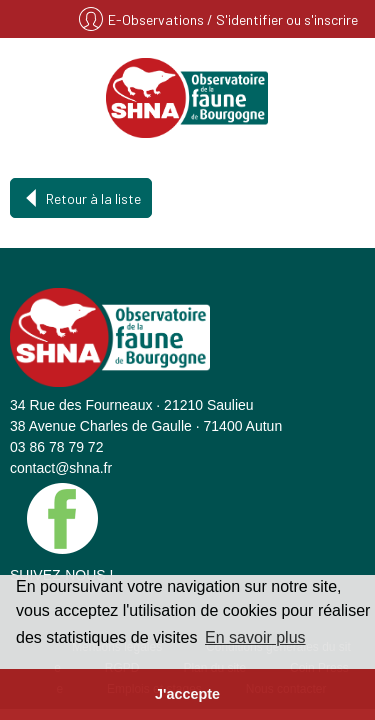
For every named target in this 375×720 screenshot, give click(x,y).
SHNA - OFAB (187, 98)
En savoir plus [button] (255, 637)
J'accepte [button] (187, 694)
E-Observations (157, 19)
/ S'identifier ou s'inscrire (282, 19)
